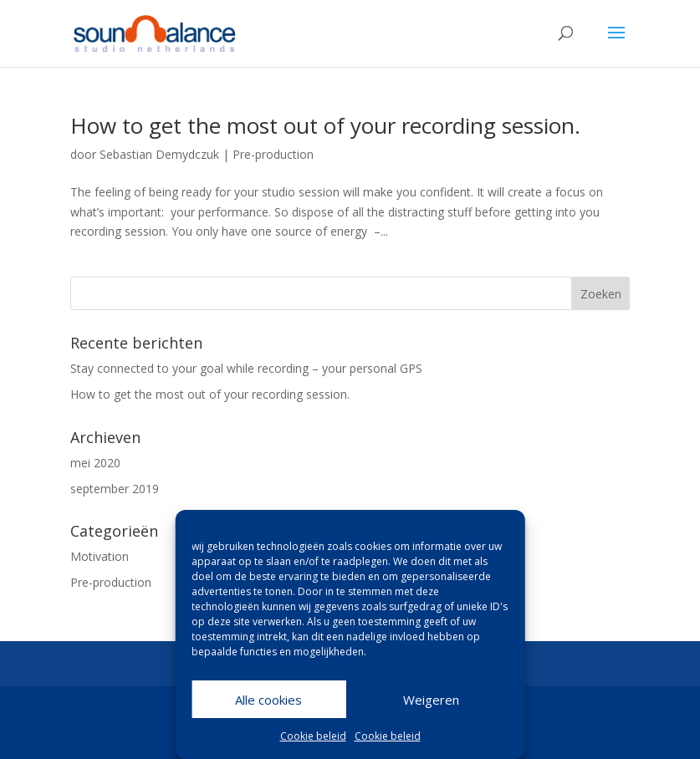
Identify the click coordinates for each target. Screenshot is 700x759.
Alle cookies (268, 700)
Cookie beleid (313, 736)
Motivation (100, 556)
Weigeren (431, 700)
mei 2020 (95, 463)
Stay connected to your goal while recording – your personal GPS (246, 368)
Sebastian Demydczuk (159, 154)
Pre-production (273, 154)
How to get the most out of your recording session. (325, 125)
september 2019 (115, 489)
